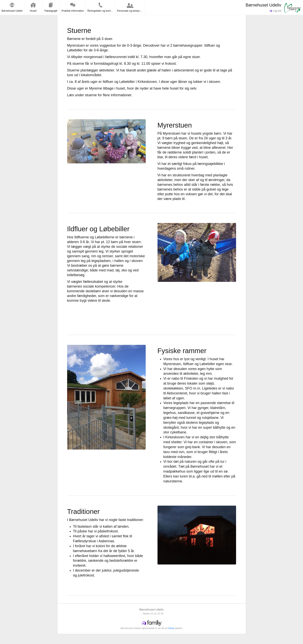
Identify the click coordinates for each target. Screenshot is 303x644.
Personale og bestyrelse (131, 7)
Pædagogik (51, 7)
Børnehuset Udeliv (263, 5)
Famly (171, 628)
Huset (33, 7)
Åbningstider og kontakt (101, 7)
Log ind (275, 11)
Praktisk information (73, 7)
